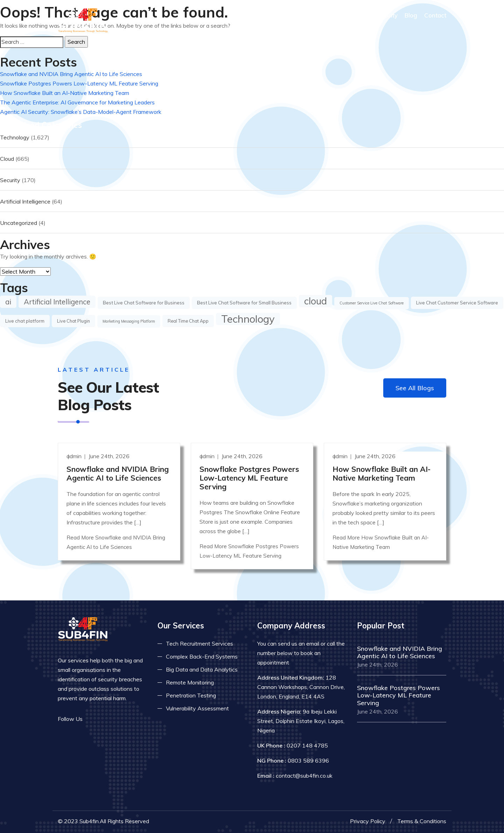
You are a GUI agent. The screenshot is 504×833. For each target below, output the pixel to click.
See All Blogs (415, 388)
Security (10, 180)
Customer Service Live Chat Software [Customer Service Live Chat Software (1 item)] (372, 303)
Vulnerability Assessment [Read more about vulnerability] (197, 708)
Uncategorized (19, 223)
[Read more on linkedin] (114, 719)
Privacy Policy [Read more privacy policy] (368, 821)
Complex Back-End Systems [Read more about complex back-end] (202, 656)
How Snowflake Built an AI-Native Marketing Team (65, 93)
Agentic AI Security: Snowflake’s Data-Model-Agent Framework (81, 112)
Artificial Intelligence (25, 201)
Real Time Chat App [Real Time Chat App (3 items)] (188, 321)
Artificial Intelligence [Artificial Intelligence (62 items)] (57, 302)
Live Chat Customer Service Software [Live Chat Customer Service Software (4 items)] (457, 303)
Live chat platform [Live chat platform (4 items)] (25, 321)
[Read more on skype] (124, 719)
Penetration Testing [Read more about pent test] (191, 695)
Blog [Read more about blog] (411, 15)
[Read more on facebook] (93, 719)
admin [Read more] (75, 456)
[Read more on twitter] (103, 719)
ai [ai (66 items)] (8, 302)
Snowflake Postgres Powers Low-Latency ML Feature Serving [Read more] (249, 478)
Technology (15, 137)
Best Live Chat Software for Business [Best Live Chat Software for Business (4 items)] (144, 303)
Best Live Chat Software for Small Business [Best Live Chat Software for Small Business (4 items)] (244, 303)
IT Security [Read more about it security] (382, 15)
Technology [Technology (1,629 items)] (248, 319)
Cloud (7, 159)
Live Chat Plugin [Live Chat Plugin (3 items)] (73, 321)
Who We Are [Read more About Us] (297, 15)
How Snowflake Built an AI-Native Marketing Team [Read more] (381, 473)
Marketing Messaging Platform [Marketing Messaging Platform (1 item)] (129, 321)
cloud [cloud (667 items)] (316, 301)
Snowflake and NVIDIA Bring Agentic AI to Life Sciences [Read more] (118, 473)
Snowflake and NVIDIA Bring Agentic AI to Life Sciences (71, 74)
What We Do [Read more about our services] (342, 15)
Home (264, 15)
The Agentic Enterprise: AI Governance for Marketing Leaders (77, 102)
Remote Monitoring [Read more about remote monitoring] (190, 682)
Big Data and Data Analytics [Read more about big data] (202, 669)
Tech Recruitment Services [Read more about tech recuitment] (199, 643)
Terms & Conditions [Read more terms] (422, 821)
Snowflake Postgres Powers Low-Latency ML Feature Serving (79, 83)
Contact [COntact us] (435, 15)
